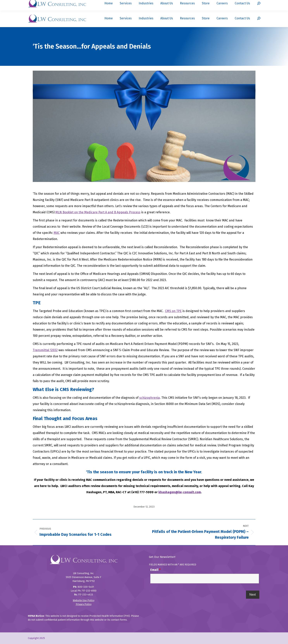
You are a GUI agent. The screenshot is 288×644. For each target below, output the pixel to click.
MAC (57, 233)
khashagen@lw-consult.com (180, 492)
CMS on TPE (173, 311)
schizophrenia (150, 398)
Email (155, 570)
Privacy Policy (84, 604)
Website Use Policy (84, 600)
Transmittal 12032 (45, 350)
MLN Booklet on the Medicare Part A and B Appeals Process (98, 212)
